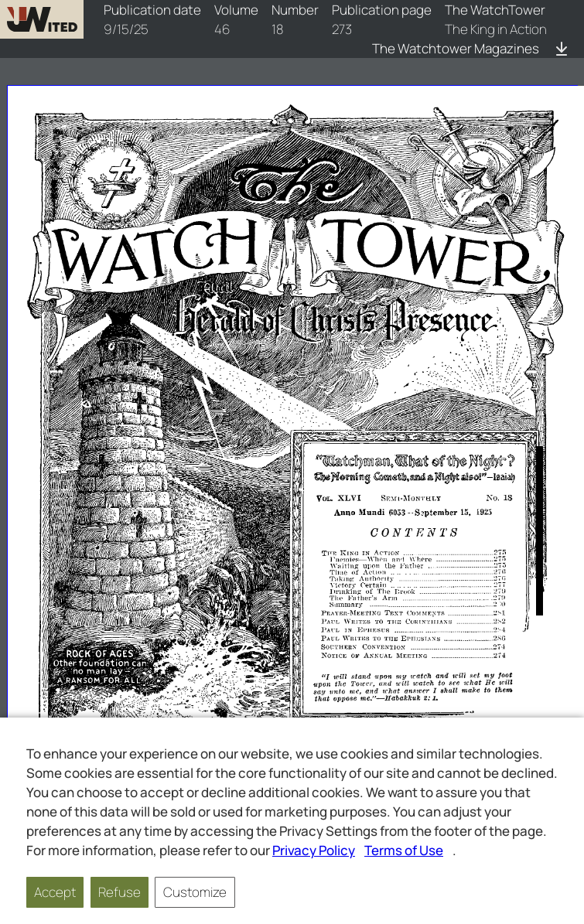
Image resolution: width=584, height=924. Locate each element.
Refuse (120, 892)
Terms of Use (404, 850)
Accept (55, 892)
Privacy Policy (314, 850)
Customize (195, 892)
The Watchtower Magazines (456, 48)
